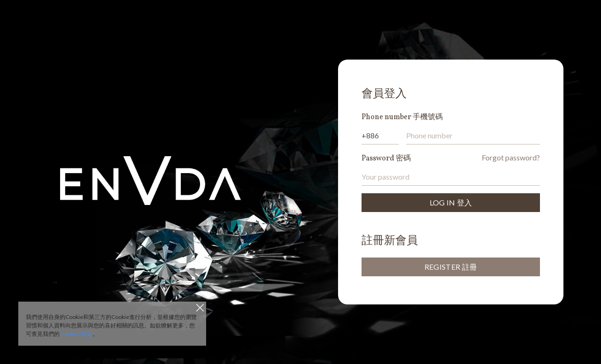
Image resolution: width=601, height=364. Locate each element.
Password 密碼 (386, 159)
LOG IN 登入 (451, 202)
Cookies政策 (77, 334)
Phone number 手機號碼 (402, 117)
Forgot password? (511, 157)
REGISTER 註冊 (451, 267)
